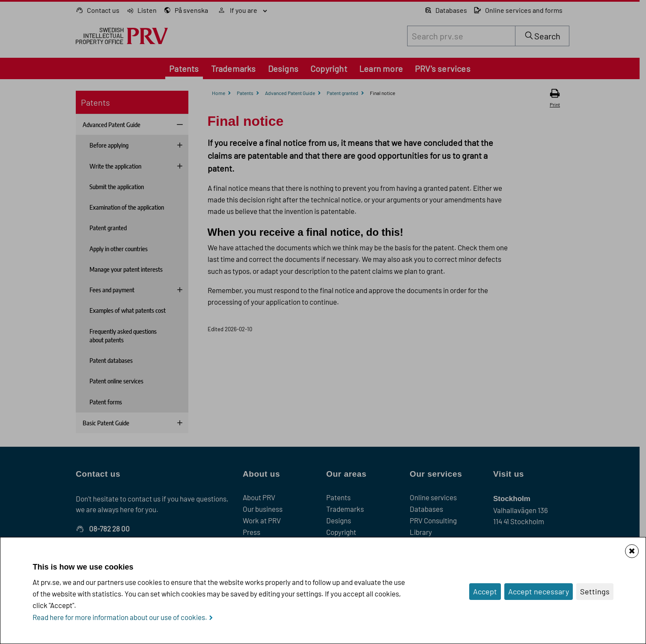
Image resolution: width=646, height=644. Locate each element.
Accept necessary (539, 591)
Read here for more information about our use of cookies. (120, 617)
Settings (595, 591)
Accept (485, 591)
